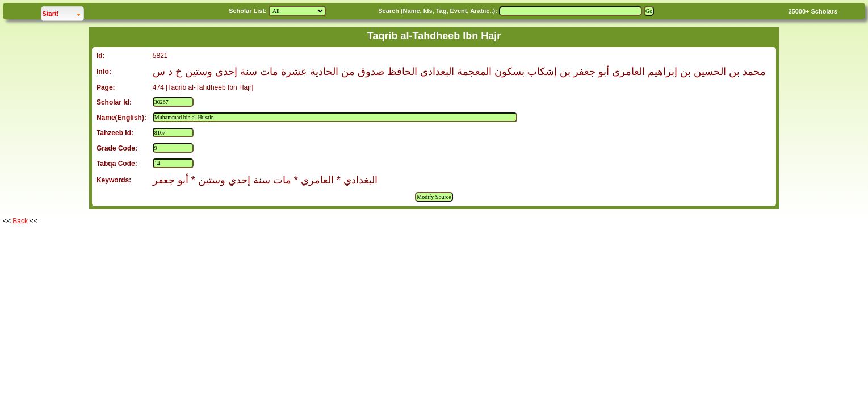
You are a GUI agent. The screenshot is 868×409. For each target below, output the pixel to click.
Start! (63, 12)
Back (20, 221)
